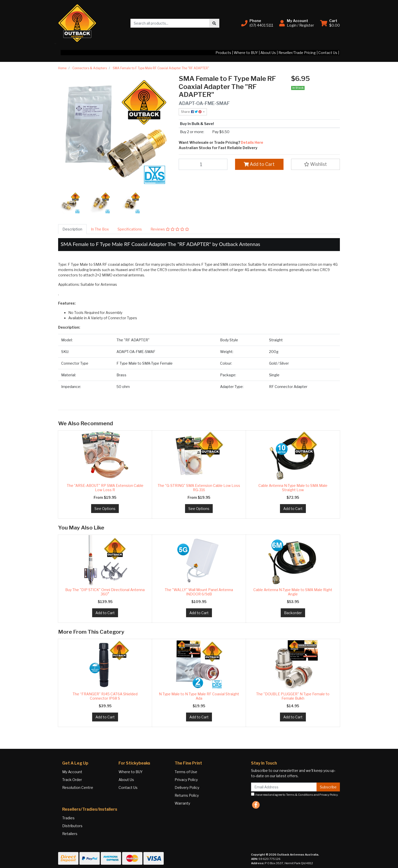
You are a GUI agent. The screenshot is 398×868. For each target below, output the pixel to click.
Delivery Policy (187, 787)
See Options (105, 509)
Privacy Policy (186, 780)
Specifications (130, 229)
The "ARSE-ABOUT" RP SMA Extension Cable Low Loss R (105, 488)
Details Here (252, 142)
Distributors (72, 826)
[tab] (72, 229)
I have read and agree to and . (295, 794)
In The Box (100, 229)
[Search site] (214, 23)
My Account (72, 772)
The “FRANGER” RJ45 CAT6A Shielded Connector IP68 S (105, 696)
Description (72, 229)
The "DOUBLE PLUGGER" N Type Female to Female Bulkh (293, 696)
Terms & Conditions (300, 795)
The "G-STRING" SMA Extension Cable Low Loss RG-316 (199, 488)
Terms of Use (186, 772)
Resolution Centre (78, 787)
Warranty (182, 803)
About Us (268, 53)
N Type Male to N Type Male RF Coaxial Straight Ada (199, 696)
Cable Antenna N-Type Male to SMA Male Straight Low (293, 488)
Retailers (70, 834)
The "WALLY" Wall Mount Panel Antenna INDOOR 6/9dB (199, 592)
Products (223, 53)
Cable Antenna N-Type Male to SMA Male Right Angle (293, 592)
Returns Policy (187, 795)
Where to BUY (246, 53)
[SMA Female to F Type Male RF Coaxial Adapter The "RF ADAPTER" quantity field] (203, 164)
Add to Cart (259, 164)
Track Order (72, 780)
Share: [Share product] (192, 112)
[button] (257, 23)
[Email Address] (284, 787)
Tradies (68, 818)
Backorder (293, 613)
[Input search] (170, 23)
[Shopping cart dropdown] (330, 23)
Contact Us (328, 53)
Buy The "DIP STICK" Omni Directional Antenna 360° (105, 592)
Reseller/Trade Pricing (297, 53)
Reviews (170, 229)
